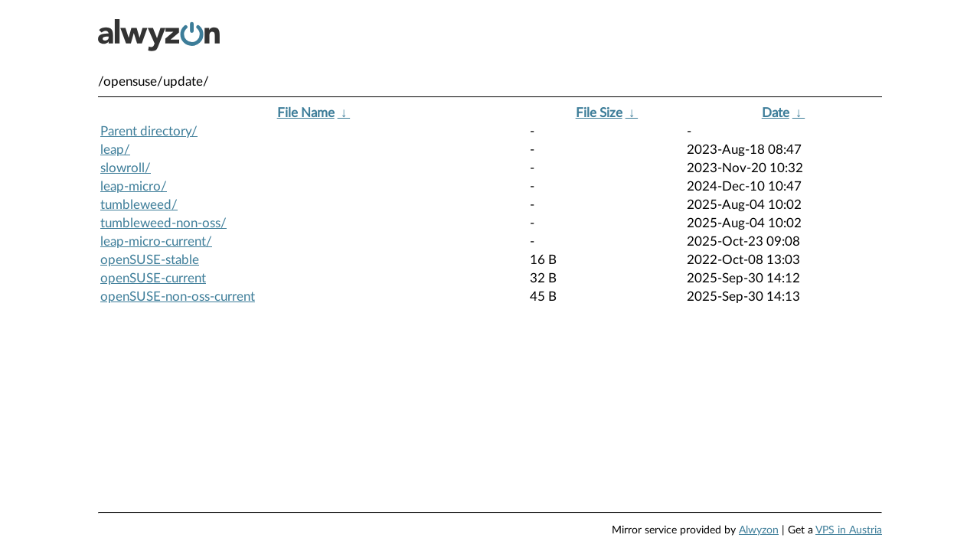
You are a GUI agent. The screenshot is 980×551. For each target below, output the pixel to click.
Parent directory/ (149, 131)
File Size (599, 113)
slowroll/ (126, 168)
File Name (306, 113)
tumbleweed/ (139, 205)
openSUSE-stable (150, 260)
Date (776, 113)
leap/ (115, 150)
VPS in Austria (849, 530)
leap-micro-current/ (156, 241)
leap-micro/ (134, 186)
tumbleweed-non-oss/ (163, 223)
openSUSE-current (153, 278)
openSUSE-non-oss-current (178, 297)
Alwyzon (759, 530)
